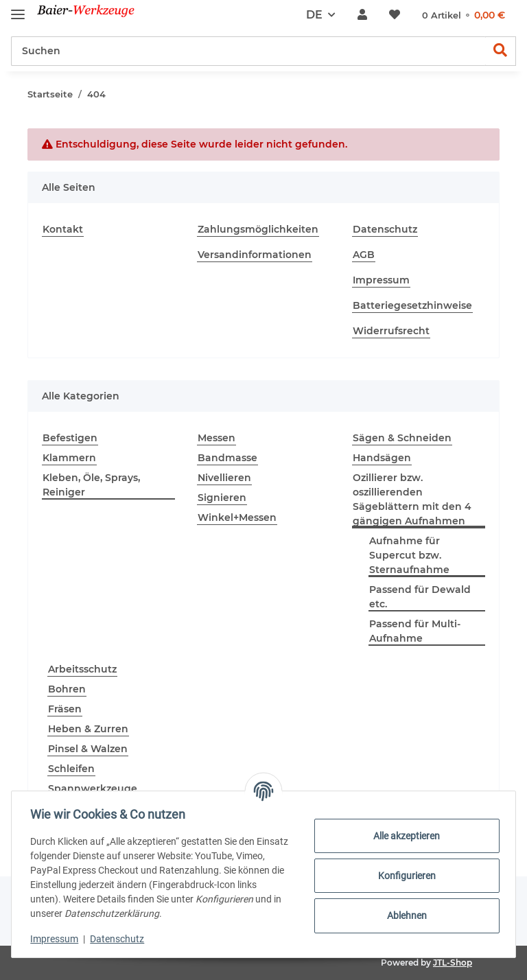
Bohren (67, 689)
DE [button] (314, 15)
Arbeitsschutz (82, 669)
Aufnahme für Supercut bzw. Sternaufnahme (409, 555)
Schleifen (71, 769)
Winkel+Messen (237, 517)
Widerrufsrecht (391, 331)
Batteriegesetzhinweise (412, 305)
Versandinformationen (255, 255)
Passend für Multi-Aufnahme (415, 631)
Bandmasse (227, 458)
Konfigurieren (403, 876)
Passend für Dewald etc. (420, 597)
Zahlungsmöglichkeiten (258, 229)
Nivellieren (224, 478)
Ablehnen (403, 915)
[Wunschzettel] (395, 15)
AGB (364, 255)
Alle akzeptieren (404, 836)
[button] (362, 15)
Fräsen (65, 709)
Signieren (222, 498)
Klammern (69, 458)
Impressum (381, 280)
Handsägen (382, 458)
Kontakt (63, 229)
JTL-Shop (453, 962)
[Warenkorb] (464, 15)
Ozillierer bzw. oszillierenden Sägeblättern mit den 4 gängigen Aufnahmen (412, 499)
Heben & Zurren (88, 729)
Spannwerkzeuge (93, 789)
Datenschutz (385, 229)
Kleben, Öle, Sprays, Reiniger (91, 485)
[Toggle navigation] (18, 9)
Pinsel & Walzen (88, 749)
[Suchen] (248, 51)
